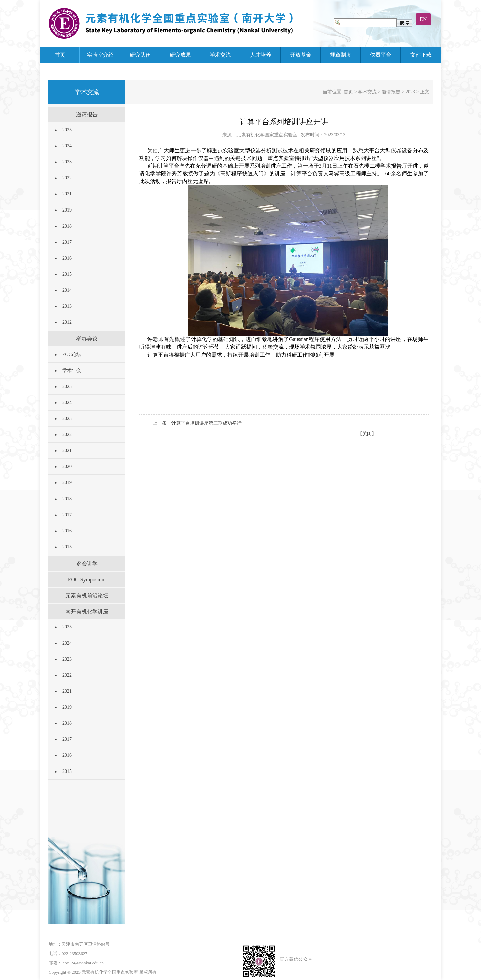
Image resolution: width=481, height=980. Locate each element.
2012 (67, 322)
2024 (67, 146)
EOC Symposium (87, 580)
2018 (67, 226)
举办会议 (87, 339)
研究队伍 (140, 55)
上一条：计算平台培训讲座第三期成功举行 (197, 423)
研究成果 (180, 55)
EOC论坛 (72, 354)
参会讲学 (87, 564)
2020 (67, 467)
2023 (67, 162)
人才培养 (261, 55)
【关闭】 (367, 434)
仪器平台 (381, 55)
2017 (67, 242)
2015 (67, 274)
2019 (67, 210)
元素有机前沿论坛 (87, 596)
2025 (67, 130)
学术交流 (220, 55)
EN (423, 19)
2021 (67, 194)
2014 (67, 290)
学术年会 (72, 370)
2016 (67, 258)
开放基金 (301, 55)
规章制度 (341, 55)
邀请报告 (87, 114)
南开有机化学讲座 (87, 612)
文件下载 (421, 55)
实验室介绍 (100, 55)
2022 (67, 178)
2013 (67, 306)
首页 (60, 55)
